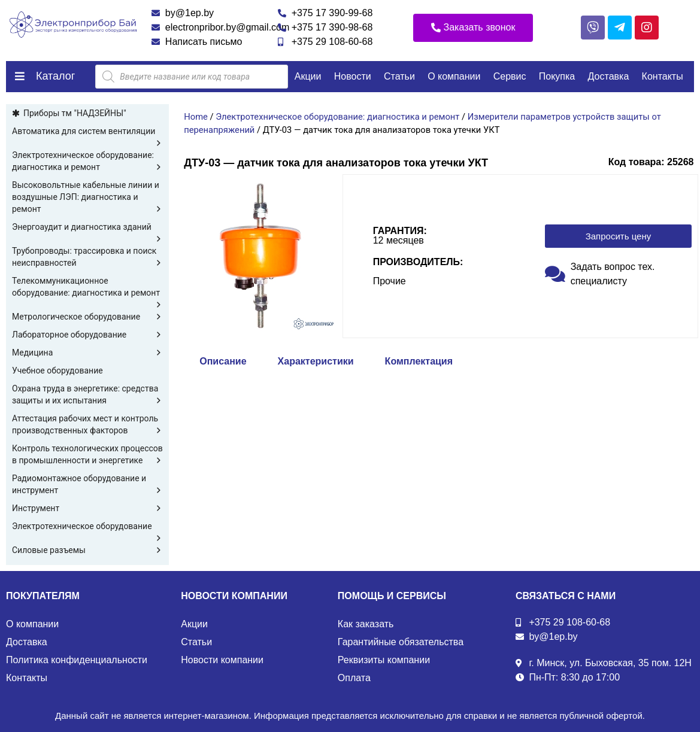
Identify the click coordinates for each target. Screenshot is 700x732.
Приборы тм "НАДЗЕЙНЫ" (75, 113)
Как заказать (366, 624)
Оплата (354, 678)
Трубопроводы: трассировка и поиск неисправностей (87, 257)
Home (196, 117)
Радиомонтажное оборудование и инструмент (87, 485)
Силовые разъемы (87, 550)
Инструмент (87, 508)
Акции (308, 76)
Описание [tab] (223, 361)
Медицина (87, 353)
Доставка (609, 76)
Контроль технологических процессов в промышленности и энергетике (87, 455)
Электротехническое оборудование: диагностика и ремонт (87, 162)
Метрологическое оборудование (87, 317)
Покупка (557, 76)
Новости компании (222, 660)
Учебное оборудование (57, 370)
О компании (454, 76)
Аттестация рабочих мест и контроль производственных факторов (87, 425)
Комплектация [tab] (419, 361)
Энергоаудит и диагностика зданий (87, 227)
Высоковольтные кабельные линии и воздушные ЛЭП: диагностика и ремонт (87, 198)
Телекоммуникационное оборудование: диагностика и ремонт (87, 287)
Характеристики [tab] (316, 361)
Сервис (510, 76)
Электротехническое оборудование (87, 527)
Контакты (663, 76)
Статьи (399, 76)
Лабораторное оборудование (87, 335)
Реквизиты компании (384, 660)
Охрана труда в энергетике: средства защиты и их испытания (87, 395)
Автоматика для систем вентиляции (87, 132)
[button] (473, 28)
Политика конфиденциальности (77, 660)
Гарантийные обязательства (401, 642)
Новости (353, 76)
